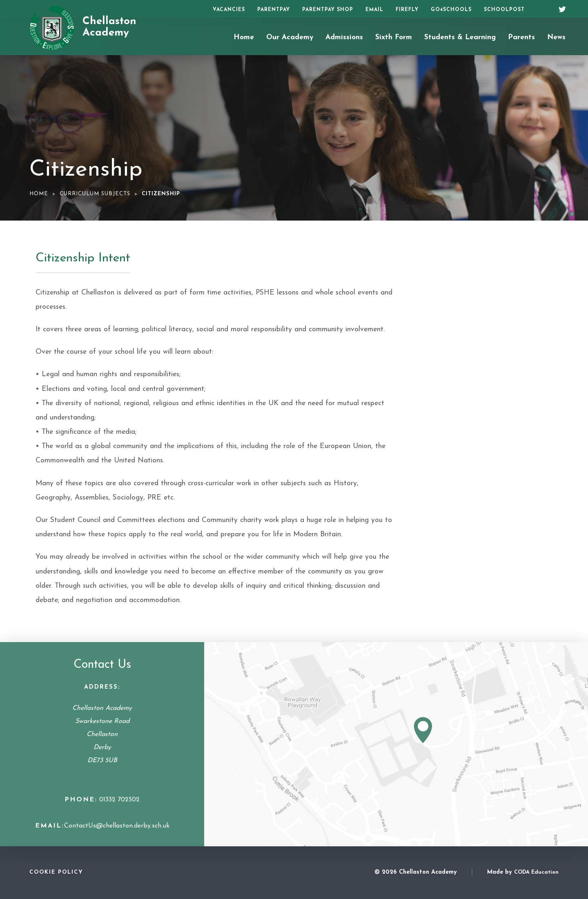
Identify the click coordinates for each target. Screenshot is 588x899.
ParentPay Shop (328, 10)
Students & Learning (460, 37)
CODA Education (536, 872)
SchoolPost (504, 10)
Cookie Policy (56, 872)
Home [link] (39, 194)
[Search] (542, 9)
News (556, 37)
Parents (521, 37)
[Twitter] (559, 8)
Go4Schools (451, 10)
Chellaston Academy (109, 27)
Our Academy (290, 37)
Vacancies (229, 10)
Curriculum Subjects (95, 194)
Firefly (407, 10)
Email (374, 10)
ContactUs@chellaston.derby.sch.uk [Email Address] (117, 826)
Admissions (344, 37)
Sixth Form (394, 37)
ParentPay (274, 10)
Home (244, 37)
